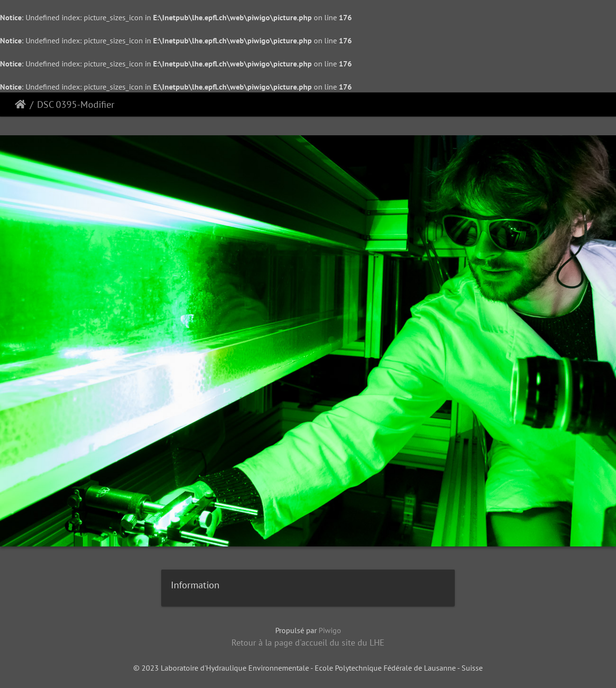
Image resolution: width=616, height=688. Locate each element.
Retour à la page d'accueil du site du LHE (308, 643)
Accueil (20, 104)
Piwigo (330, 630)
